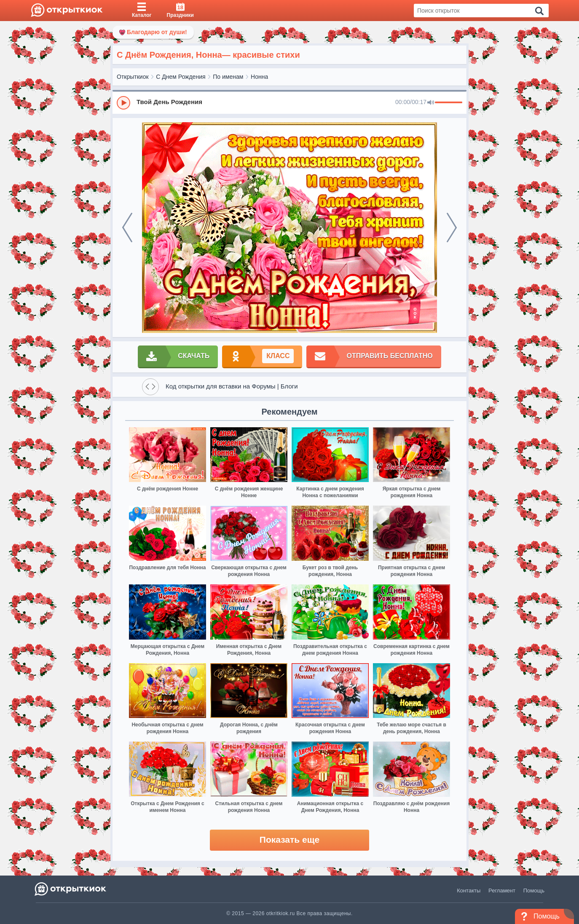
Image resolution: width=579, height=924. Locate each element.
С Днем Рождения (181, 77)
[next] (452, 228)
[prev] (127, 228)
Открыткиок (133, 77)
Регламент (502, 891)
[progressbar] (449, 103)
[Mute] (431, 103)
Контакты (469, 891)
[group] (289, 102)
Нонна (259, 77)
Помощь (534, 891)
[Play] (123, 103)
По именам (228, 77)
